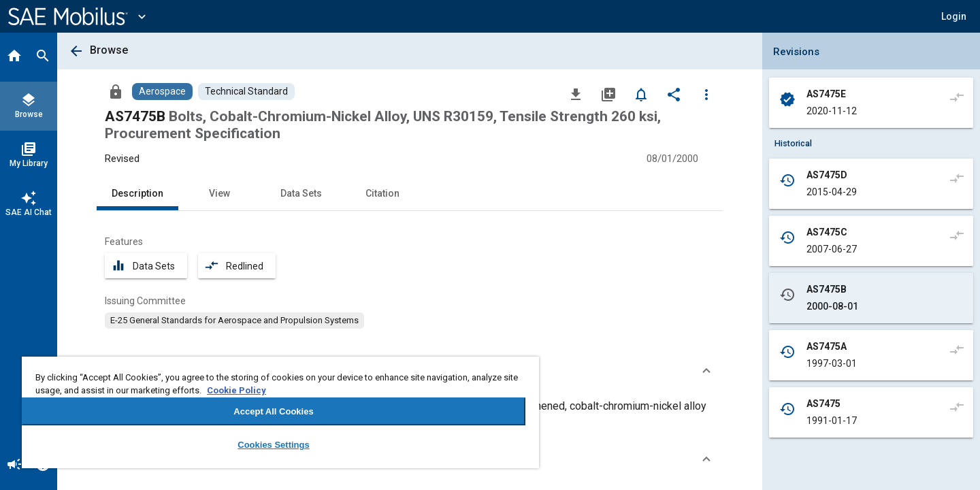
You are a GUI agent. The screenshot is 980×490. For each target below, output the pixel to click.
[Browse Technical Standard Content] (246, 92)
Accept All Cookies (273, 411)
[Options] (706, 94)
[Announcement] (14, 465)
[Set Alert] (641, 94)
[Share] (674, 94)
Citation (382, 193)
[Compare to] (957, 97)
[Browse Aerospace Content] (162, 92)
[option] (234, 321)
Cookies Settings (273, 445)
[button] (954, 16)
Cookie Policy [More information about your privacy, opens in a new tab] (236, 390)
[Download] (576, 94)
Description (137, 193)
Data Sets (301, 193)
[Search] (43, 57)
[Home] (14, 57)
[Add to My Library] (608, 94)
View (219, 193)
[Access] (116, 91)
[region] (280, 412)
